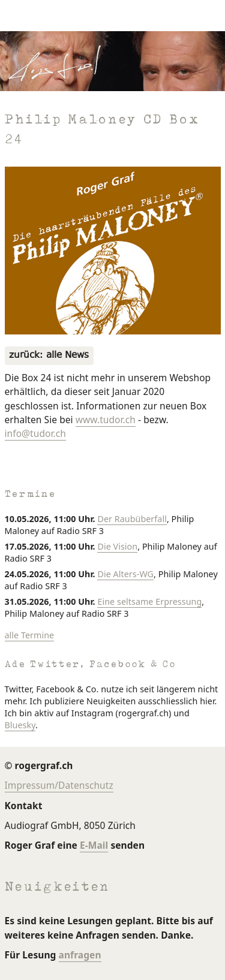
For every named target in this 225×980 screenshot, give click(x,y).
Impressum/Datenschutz (59, 785)
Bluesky (20, 725)
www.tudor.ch (106, 420)
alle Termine (30, 635)
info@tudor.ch (35, 433)
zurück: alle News (49, 356)
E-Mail (94, 845)
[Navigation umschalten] (22, 16)
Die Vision (117, 546)
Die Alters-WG (125, 574)
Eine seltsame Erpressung (149, 601)
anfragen (80, 955)
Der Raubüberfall (132, 519)
